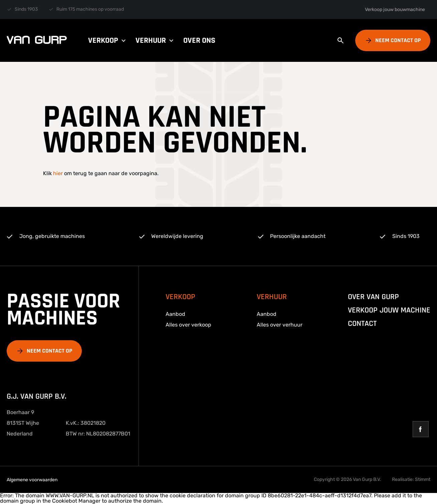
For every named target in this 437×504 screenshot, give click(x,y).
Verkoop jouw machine (389, 310)
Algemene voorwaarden (32, 480)
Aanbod (175, 314)
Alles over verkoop (188, 325)
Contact (362, 324)
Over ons (199, 40)
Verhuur (155, 40)
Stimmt (423, 479)
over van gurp (373, 297)
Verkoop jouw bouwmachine (395, 10)
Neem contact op (398, 40)
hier (58, 173)
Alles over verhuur (280, 325)
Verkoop (108, 40)
